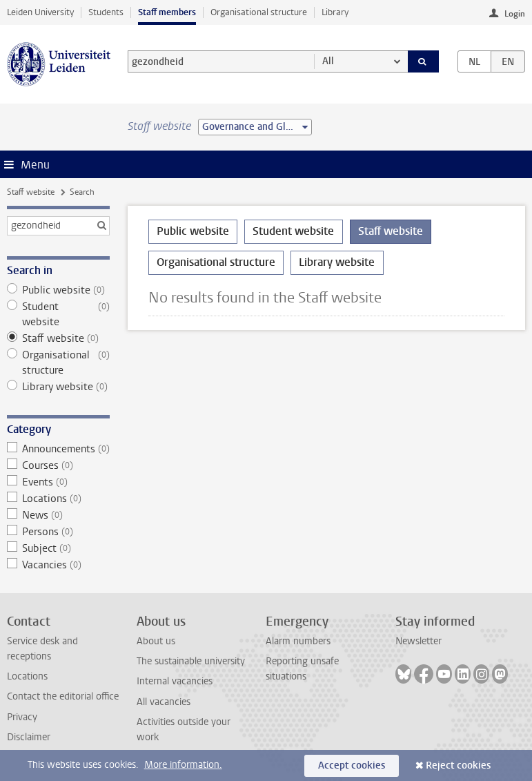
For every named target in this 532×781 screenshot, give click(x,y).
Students (106, 12)
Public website (59, 290)
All (328, 61)
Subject (59, 548)
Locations (59, 499)
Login (515, 14)
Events (59, 482)
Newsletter (418, 641)
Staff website (31, 192)
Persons (59, 532)
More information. (183, 765)
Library (335, 12)
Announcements (59, 449)
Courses (59, 465)
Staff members (167, 12)
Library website (59, 387)
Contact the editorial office (63, 696)
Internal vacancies (175, 681)
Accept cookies (352, 765)
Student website (59, 314)
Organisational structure (259, 12)
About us (156, 641)
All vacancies (164, 702)
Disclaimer (29, 737)
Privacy (22, 717)
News (59, 515)
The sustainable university (191, 661)
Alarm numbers (298, 641)
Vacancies (59, 565)
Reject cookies (458, 765)
